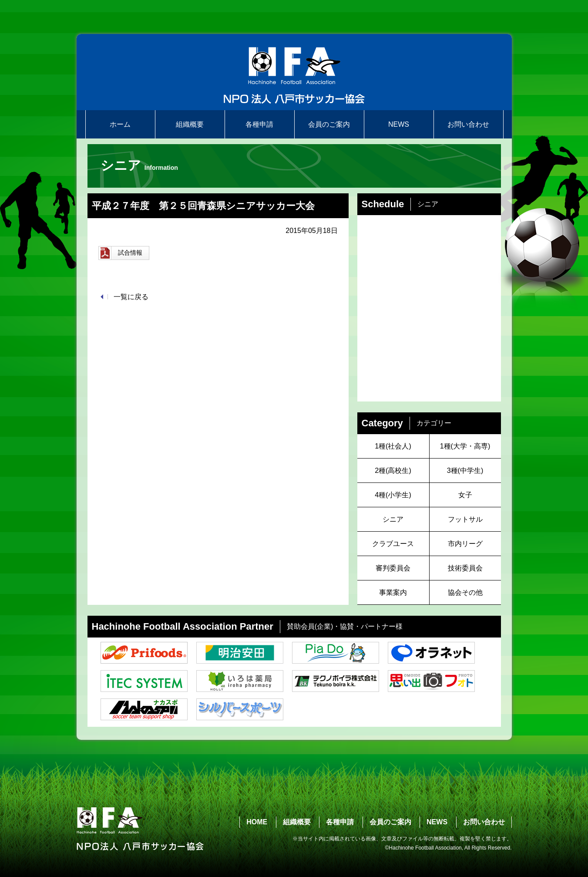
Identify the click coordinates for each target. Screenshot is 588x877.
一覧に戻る (131, 297)
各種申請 (259, 124)
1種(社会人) (393, 446)
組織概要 (190, 124)
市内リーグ (465, 544)
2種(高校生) (393, 471)
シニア (393, 519)
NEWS (399, 124)
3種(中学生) (465, 471)
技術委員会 (465, 568)
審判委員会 (393, 568)
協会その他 (465, 592)
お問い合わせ (468, 124)
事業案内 (393, 592)
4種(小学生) (393, 495)
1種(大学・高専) (465, 446)
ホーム (120, 124)
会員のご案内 (329, 124)
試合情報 (120, 253)
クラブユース (393, 544)
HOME (257, 822)
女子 (465, 495)
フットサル (465, 519)
